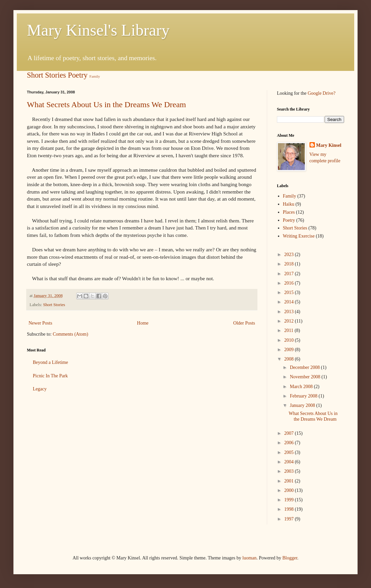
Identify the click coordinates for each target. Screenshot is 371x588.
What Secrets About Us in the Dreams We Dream (107, 104)
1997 (290, 519)
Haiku (289, 204)
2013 (290, 312)
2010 (290, 340)
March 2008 (302, 387)
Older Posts (244, 323)
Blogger (290, 558)
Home (143, 323)
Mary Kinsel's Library (98, 30)
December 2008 (305, 367)
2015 (290, 292)
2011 (290, 330)
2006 (290, 443)
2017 (290, 274)
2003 (290, 471)
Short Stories (46, 75)
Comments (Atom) (70, 334)
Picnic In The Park (50, 376)
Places (289, 212)
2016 (290, 283)
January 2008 (303, 405)
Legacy (40, 389)
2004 (290, 462)
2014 (290, 302)
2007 (290, 433)
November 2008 (305, 377)
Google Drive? (321, 93)
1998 (290, 509)
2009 (290, 350)
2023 (290, 255)
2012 (290, 321)
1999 (290, 500)
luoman (249, 558)
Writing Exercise (299, 236)
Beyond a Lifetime (51, 362)
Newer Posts (40, 323)
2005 (290, 452)
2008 (290, 359)
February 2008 (304, 396)
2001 (290, 481)
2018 (290, 264)
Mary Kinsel (329, 145)
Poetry (78, 75)
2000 (290, 490)
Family (95, 76)
